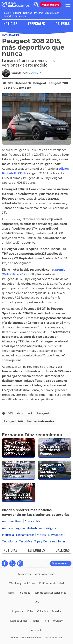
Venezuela (36, 630)
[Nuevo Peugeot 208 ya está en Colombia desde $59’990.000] (18, 448)
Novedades (11, 35)
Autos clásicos (34, 521)
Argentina (17, 611)
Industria (8, 535)
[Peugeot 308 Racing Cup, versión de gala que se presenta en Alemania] (18, 470)
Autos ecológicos (14, 528)
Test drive (26, 541)
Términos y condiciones (22, 583)
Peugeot (40, 83)
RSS (37, 602)
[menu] (68, 5)
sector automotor (17, 88)
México (35, 621)
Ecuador (57, 611)
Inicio (6, 13)
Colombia (42, 611)
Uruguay (58, 621)
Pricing (11, 593)
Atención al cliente (45, 574)
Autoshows (35, 528)
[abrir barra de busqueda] (36, 5)
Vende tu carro (51, 5)
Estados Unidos (19, 621)
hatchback (23, 83)
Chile (30, 611)
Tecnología (9, 541)
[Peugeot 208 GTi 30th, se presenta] (18, 492)
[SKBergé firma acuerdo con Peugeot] (55, 448)
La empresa (24, 574)
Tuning (62, 541)
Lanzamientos (25, 535)
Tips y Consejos (45, 541)
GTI (10, 83)
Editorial (16, 13)
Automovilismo (12, 521)
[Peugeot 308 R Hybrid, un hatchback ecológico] (55, 470)
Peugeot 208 (58, 83)
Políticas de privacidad (52, 583)
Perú (46, 621)
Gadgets (50, 528)
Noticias (28, 13)
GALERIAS (62, 23)
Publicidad (25, 593)
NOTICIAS (10, 23)
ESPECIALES (36, 23)
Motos (41, 535)
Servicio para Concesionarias (50, 593)
